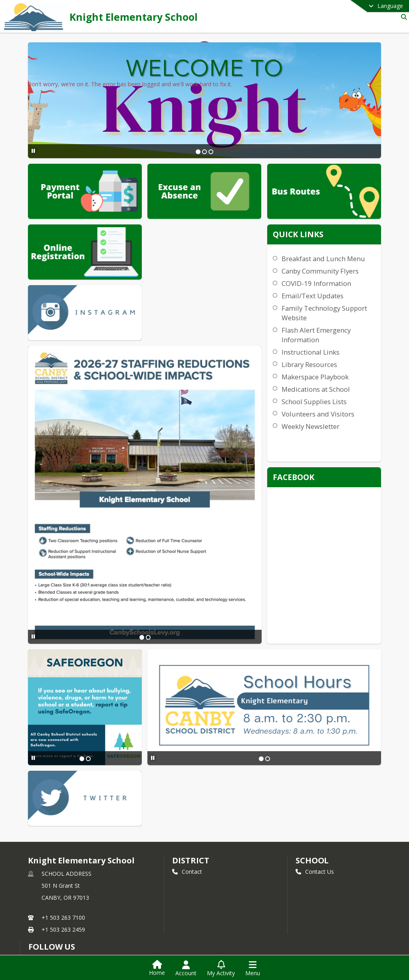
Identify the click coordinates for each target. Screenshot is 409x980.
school (312, 783)
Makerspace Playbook (337, 386)
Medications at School (337, 399)
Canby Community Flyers (342, 281)
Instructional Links (332, 362)
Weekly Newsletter (332, 436)
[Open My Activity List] (221, 968)
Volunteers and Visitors (340, 424)
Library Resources (331, 374)
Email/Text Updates (334, 305)
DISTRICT (191, 783)
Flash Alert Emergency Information (338, 344)
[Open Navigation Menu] (253, 968)
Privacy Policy (51, 929)
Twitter (42, 894)
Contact (187, 795)
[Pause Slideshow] (32, 151)
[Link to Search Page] (402, 17)
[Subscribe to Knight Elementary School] (45, 881)
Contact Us (315, 795)
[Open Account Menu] (186, 968)
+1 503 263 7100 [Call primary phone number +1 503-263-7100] (63, 840)
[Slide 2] (204, 152)
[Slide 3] (210, 152)
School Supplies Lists (336, 411)
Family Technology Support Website (333, 322)
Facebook (46, 906)
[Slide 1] (198, 152)
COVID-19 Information (338, 293)
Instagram (46, 918)
